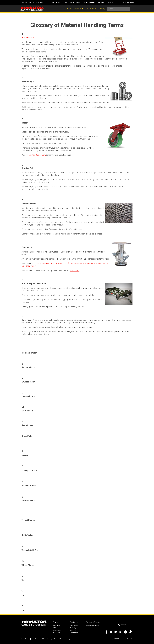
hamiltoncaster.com (93, 626)
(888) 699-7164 (127, 2)
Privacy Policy (41, 639)
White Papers (75, 2)
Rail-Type (73, 630)
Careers (101, 2)
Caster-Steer (57, 630)
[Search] (118, 9)
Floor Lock (75, 270)
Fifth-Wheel (57, 628)
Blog (66, 2)
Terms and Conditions (60, 639)
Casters (85, 2)
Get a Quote (92, 9)
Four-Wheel (57, 626)
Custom (69, 9)
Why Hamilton (56, 2)
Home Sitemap (25, 639)
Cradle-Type (74, 628)
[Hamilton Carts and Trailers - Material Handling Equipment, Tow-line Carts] (32, 9)
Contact (34, 639)
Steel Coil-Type (75, 633)
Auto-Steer (57, 633)
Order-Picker (74, 626)
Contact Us (111, 2)
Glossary (102, 9)
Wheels (93, 2)
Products (79, 9)
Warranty (50, 639)
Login (69, 639)
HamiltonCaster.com (36, 155)
